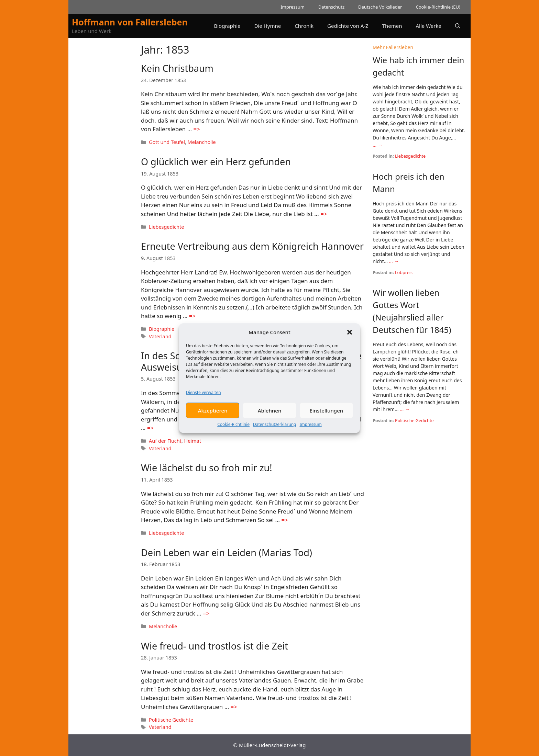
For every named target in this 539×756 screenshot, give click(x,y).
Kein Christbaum (177, 68)
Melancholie (202, 142)
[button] (350, 334)
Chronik (304, 26)
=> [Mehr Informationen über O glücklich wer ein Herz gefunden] (324, 214)
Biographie (227, 26)
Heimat (193, 441)
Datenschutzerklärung (274, 426)
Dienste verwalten (203, 394)
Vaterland (160, 336)
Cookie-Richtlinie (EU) (438, 7)
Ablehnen (270, 412)
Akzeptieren (213, 412)
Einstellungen (326, 412)
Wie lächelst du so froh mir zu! (207, 468)
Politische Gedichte (171, 720)
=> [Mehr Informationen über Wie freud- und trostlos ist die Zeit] (234, 707)
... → (378, 145)
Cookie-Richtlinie (233, 426)
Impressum (310, 426)
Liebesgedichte (166, 227)
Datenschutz (331, 7)
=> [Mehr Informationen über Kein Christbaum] (197, 129)
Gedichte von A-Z (348, 26)
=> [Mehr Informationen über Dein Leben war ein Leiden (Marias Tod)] (206, 613)
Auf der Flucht (165, 441)
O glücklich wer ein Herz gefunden (216, 162)
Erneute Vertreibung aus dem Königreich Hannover (252, 246)
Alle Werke (429, 26)
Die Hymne (268, 26)
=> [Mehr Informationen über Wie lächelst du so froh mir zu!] (284, 520)
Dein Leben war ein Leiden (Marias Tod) (227, 552)
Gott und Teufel (167, 142)
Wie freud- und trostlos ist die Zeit (214, 646)
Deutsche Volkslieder (380, 7)
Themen (392, 26)
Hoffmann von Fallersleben (130, 22)
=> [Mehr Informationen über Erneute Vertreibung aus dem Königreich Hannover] (192, 316)
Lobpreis (404, 273)
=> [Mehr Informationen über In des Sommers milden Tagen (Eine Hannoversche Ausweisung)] (150, 428)
